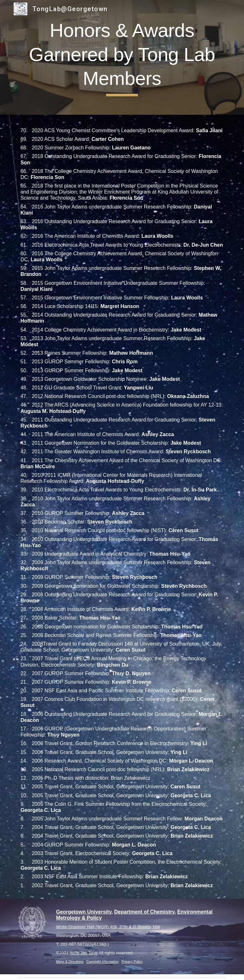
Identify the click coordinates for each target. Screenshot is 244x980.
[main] (122, 57)
